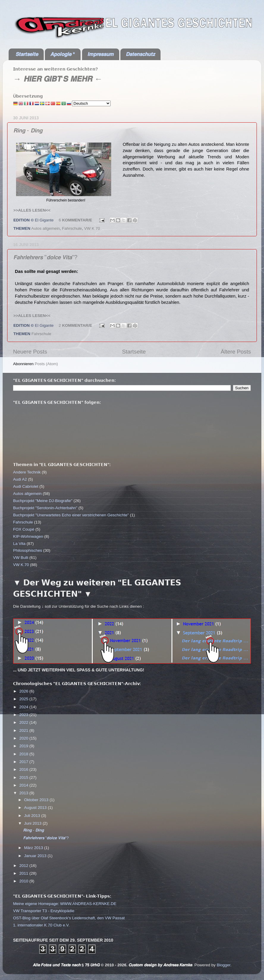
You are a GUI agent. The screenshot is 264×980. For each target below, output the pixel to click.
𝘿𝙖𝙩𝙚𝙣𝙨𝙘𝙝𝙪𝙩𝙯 (140, 54)
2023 (24, 715)
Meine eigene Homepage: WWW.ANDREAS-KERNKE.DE (65, 904)
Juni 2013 (33, 823)
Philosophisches (28, 550)
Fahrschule (72, 228)
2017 (24, 762)
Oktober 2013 (37, 800)
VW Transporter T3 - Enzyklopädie (44, 911)
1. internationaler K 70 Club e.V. (41, 925)
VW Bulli (21, 558)
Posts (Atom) (46, 364)
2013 (24, 793)
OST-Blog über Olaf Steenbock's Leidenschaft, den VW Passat (69, 918)
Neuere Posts (30, 352)
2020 (24, 738)
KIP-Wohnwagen (28, 536)
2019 (24, 746)
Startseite (134, 352)
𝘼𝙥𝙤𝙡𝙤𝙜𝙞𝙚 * (63, 54)
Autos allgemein (45, 228)
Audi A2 (20, 479)
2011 (24, 873)
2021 (24, 730)
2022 (24, 722)
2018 (24, 754)
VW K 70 (92, 228)
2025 (24, 699)
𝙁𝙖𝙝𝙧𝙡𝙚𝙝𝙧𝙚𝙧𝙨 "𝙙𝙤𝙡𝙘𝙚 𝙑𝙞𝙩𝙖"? (45, 257)
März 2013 (34, 848)
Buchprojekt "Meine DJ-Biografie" (43, 501)
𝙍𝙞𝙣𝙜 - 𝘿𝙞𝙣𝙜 (28, 130)
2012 (24, 866)
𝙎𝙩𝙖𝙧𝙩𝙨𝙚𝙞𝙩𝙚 (27, 54)
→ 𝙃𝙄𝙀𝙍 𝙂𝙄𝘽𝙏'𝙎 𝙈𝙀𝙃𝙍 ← (58, 79)
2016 (24, 769)
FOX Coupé (24, 529)
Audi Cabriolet (26, 486)
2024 (24, 707)
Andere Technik (27, 472)
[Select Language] (91, 103)
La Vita (19, 544)
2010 (24, 881)
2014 (24, 785)
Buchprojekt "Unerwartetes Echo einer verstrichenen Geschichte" (71, 515)
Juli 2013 (33, 816)
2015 (24, 777)
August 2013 (36, 808)
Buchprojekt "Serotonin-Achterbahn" (45, 508)
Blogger (224, 965)
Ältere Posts (236, 352)
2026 (24, 691)
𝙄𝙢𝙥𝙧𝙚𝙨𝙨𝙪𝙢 (100, 54)
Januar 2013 (36, 856)
